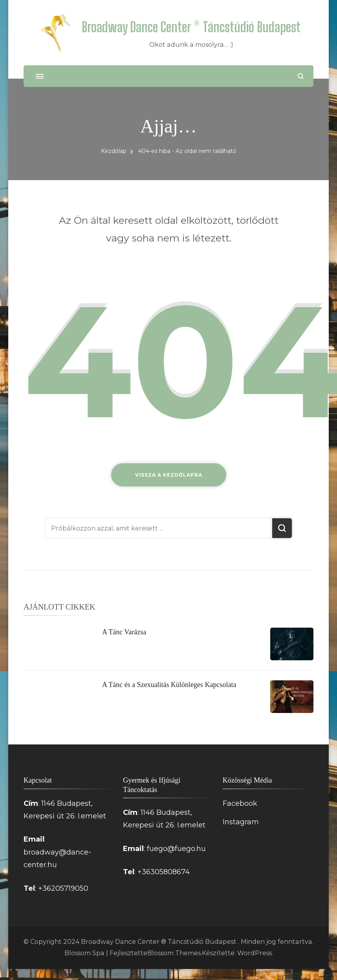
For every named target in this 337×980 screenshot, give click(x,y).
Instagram (241, 822)
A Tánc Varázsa (124, 632)
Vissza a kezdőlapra (169, 475)
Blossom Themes (174, 953)
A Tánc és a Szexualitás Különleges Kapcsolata (169, 685)
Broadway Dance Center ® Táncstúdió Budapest (191, 27)
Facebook (240, 803)
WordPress (255, 953)
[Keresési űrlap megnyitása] (301, 76)
